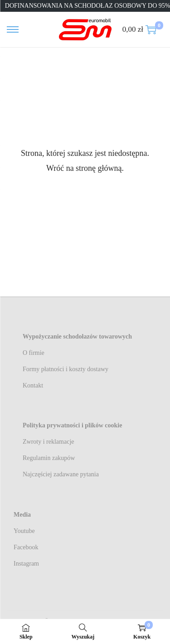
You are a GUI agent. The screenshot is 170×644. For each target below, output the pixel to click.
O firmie (34, 353)
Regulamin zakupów (49, 458)
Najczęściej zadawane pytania (61, 474)
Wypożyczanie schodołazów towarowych (77, 337)
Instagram (26, 564)
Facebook (26, 547)
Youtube (24, 531)
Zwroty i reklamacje (49, 442)
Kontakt (33, 385)
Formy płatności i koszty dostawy (66, 369)
